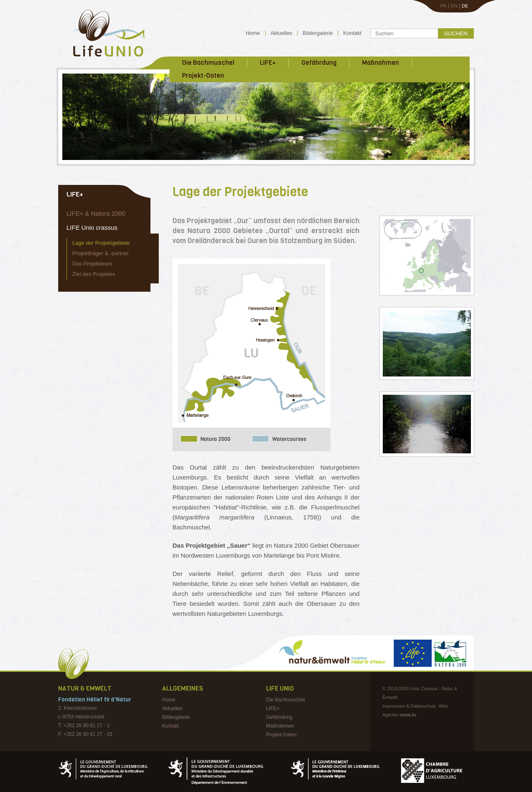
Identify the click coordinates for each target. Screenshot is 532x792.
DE (465, 6)
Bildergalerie (318, 33)
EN (454, 6)
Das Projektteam (92, 264)
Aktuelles (282, 33)
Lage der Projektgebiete (101, 243)
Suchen (456, 33)
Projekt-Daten (203, 76)
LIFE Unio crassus (92, 228)
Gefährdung (319, 63)
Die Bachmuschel (208, 63)
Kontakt (352, 33)
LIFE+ (268, 63)
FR (444, 6)
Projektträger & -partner (101, 253)
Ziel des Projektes (94, 274)
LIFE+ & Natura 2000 (96, 213)
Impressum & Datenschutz (409, 706)
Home (253, 33)
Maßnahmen (381, 63)
